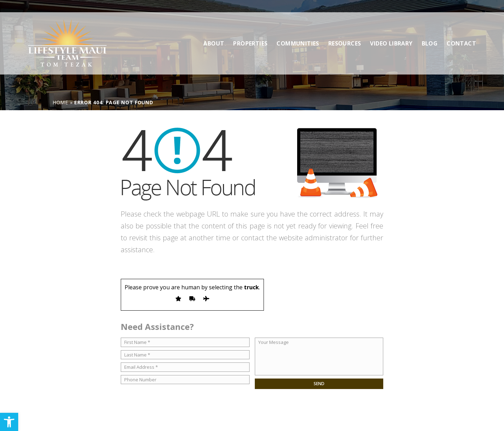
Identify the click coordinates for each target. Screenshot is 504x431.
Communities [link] (298, 31)
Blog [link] (430, 31)
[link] (9, 422)
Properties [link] (250, 31)
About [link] (214, 31)
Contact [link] (461, 31)
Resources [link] (345, 31)
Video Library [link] (391, 31)
